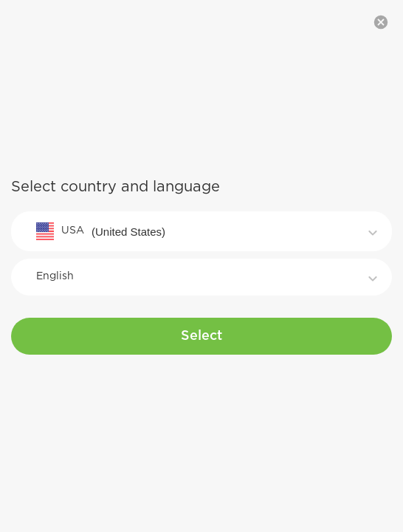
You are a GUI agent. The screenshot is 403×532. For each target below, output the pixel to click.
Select (201, 336)
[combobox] (201, 231)
